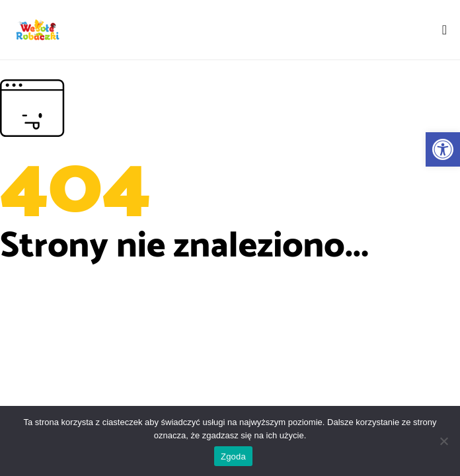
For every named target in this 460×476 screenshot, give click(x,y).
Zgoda (233, 456)
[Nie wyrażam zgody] (443, 441)
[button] (443, 149)
